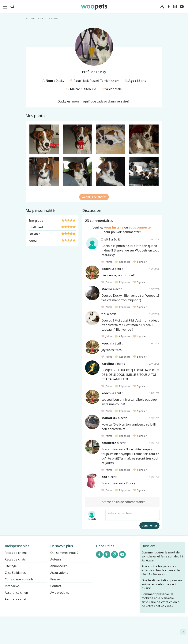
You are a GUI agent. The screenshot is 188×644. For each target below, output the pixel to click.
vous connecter (140, 227)
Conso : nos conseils (19, 579)
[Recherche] (12, 7)
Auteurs (56, 559)
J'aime (107, 262)
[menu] (6, 7)
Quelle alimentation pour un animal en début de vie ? (162, 584)
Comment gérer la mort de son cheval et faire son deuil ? (162, 556)
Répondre (123, 262)
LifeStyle (11, 566)
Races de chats (15, 559)
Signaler (140, 262)
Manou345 (109, 418)
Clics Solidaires (15, 573)
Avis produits (60, 593)
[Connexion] (162, 7)
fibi (104, 314)
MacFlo (107, 289)
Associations (59, 573)
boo (104, 477)
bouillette (109, 443)
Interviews (12, 586)
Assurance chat (16, 599)
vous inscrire (114, 227)
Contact (56, 586)
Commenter (149, 525)
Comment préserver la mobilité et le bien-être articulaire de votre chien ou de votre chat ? (161, 600)
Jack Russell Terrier (97, 81)
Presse (55, 579)
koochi (106, 269)
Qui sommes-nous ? (64, 553)
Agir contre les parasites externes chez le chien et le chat (161, 570)
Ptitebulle (89, 89)
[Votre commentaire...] (132, 515)
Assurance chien (16, 593)
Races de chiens (16, 553)
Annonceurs (59, 566)
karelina (108, 364)
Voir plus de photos (94, 197)
